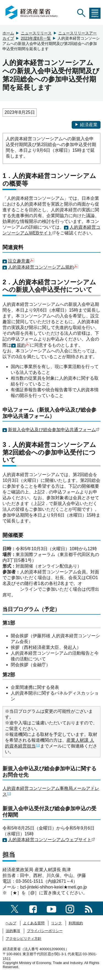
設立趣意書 (19, 261)
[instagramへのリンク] (70, 908)
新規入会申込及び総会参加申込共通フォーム (52, 430)
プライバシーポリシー (45, 931)
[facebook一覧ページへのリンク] (33, 908)
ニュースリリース (36, 33)
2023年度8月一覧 (36, 38)
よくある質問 (34, 923)
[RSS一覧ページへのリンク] (89, 908)
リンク (56, 923)
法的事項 (13, 931)
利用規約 (76, 923)
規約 (21, 345)
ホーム (8, 33)
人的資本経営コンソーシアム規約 (41, 267)
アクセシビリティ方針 (24, 939)
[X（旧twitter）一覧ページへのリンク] (15, 908)
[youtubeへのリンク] (51, 908)
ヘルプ (11, 923)
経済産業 (86, 125)
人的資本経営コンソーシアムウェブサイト (50, 840)
